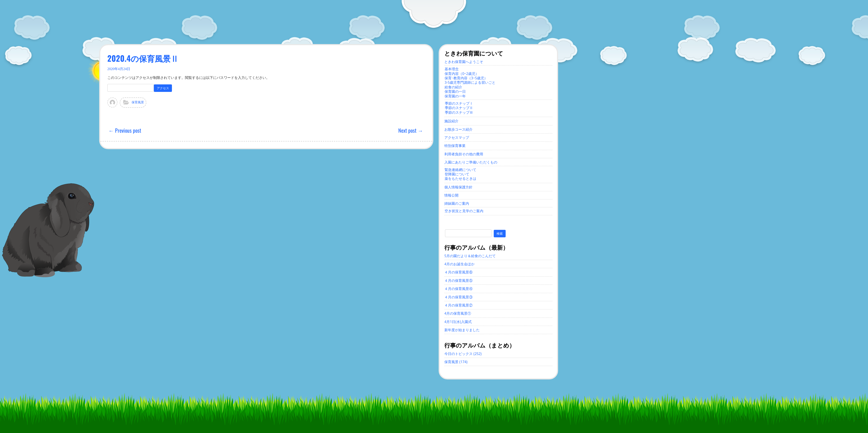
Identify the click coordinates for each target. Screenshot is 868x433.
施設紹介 (451, 121)
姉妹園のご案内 (457, 203)
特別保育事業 (455, 146)
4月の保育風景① (458, 313)
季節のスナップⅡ (459, 108)
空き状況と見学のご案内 (464, 211)
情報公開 (451, 195)
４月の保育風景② (458, 305)
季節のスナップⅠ (459, 103)
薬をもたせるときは (460, 178)
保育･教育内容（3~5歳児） (466, 78)
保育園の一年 (455, 96)
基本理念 (452, 69)
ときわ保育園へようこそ (464, 62)
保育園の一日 (455, 91)
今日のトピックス (458, 354)
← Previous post (125, 130)
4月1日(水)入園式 (458, 322)
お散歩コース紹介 (458, 129)
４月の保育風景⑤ (458, 281)
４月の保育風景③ (458, 297)
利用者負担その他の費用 (464, 154)
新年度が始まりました (462, 330)
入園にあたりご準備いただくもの (471, 162)
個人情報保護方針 (458, 187)
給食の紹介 (453, 87)
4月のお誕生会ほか (459, 264)
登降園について (457, 174)
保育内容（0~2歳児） (462, 74)
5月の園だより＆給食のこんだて (470, 256)
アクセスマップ (457, 138)
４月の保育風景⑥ (458, 272)
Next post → (411, 130)
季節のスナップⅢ (459, 112)
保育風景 (138, 102)
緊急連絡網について (460, 170)
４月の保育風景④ (458, 289)
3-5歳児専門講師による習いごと (470, 82)
